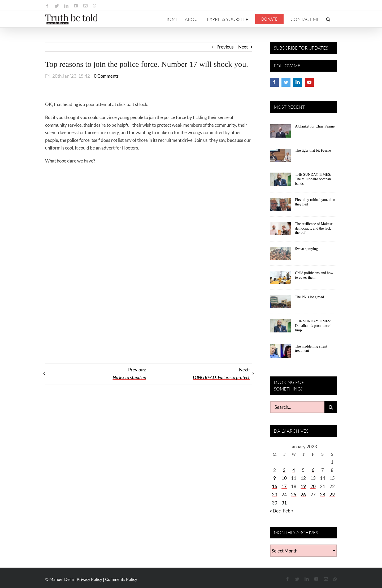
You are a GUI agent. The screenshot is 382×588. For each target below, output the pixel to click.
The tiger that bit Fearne (313, 150)
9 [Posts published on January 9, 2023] (275, 478)
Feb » (288, 511)
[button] (328, 19)
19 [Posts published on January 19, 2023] (303, 486)
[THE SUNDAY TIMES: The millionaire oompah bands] (280, 181)
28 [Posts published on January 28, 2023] (323, 495)
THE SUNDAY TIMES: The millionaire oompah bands (313, 179)
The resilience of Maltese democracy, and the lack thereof (314, 228)
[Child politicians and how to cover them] (280, 279)
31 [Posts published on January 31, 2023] (284, 503)
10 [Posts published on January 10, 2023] (284, 478)
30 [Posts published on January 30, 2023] (275, 503)
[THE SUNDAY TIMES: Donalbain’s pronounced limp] (280, 328)
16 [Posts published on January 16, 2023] (275, 486)
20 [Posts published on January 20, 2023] (313, 486)
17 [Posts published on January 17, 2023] (284, 486)
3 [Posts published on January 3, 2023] (284, 470)
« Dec (275, 511)
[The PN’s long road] (280, 304)
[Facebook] (274, 82)
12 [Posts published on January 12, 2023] (303, 478)
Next (243, 47)
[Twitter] (286, 82)
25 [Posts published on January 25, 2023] (294, 495)
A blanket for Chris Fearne (315, 126)
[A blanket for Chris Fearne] (280, 133)
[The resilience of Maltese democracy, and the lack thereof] (280, 230)
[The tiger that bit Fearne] (280, 157)
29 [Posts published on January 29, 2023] (332, 495)
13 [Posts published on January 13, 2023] (313, 478)
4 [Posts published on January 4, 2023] (294, 470)
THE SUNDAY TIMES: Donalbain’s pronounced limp (313, 326)
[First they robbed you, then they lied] (280, 206)
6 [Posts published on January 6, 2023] (313, 470)
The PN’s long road (309, 297)
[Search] (331, 407)
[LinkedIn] (298, 82)
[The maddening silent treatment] (280, 353)
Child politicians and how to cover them (314, 275)
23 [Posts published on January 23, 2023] (275, 495)
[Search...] (297, 407)
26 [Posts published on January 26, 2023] (303, 495)
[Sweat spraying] (280, 255)
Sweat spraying (306, 249)
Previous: (129, 374)
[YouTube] (309, 82)
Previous (225, 47)
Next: (221, 374)
